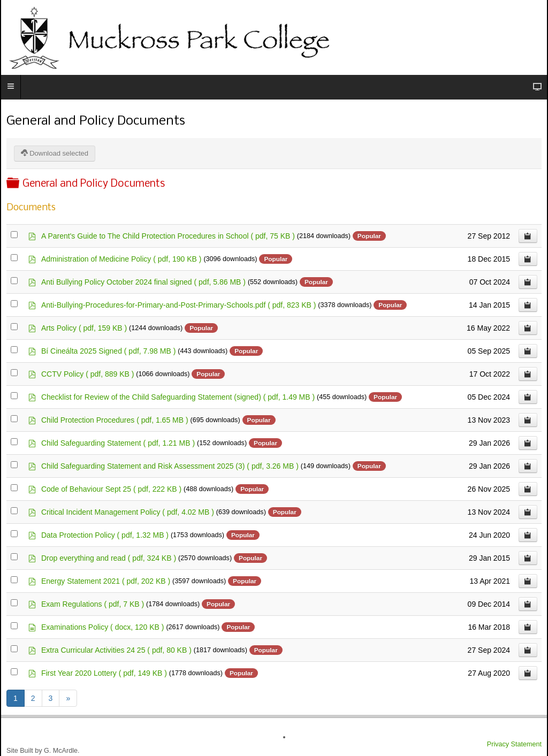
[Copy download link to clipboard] (528, 236)
